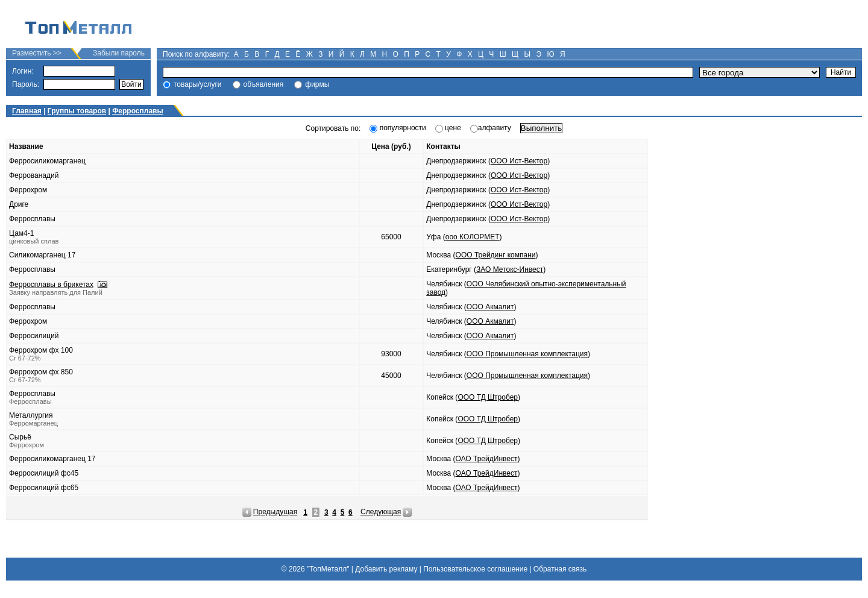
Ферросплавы (138, 111)
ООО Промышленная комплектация (527, 354)
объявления (264, 84)
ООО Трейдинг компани (496, 255)
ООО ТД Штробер (488, 397)
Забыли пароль (119, 53)
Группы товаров (77, 111)
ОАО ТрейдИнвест (487, 459)
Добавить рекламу (386, 569)
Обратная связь (560, 569)
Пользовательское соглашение (475, 569)
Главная (27, 111)
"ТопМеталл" (328, 569)
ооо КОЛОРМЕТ (473, 237)
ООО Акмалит (490, 307)
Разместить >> (37, 53)
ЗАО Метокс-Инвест (510, 269)
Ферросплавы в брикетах (51, 285)
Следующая (381, 512)
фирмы (317, 84)
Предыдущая (275, 512)
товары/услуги (198, 84)
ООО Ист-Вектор (519, 161)
